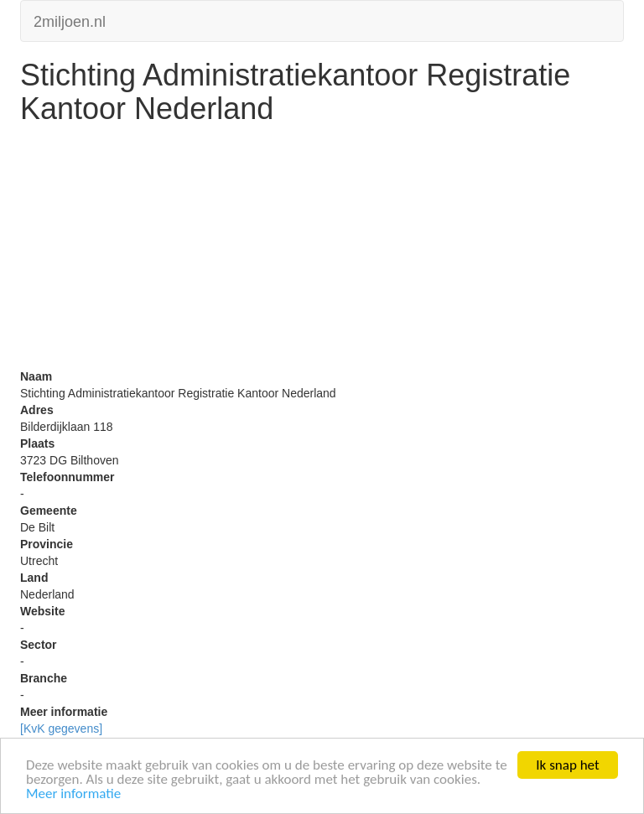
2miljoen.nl (70, 20)
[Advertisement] (322, 251)
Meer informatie (73, 794)
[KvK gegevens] (61, 728)
